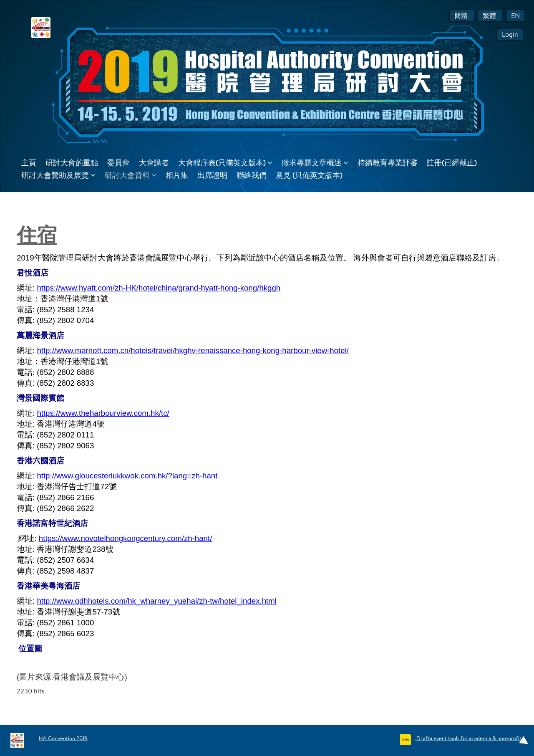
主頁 (29, 163)
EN (515, 16)
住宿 (37, 235)
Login (510, 34)
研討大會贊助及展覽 (58, 175)
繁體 (490, 16)
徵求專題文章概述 (315, 163)
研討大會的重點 (72, 163)
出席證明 (212, 175)
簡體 (462, 16)
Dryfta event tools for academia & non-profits (469, 738)
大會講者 (154, 163)
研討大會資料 (131, 175)
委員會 (118, 163)
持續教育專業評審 (388, 163)
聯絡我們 (252, 175)
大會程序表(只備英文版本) (225, 163)
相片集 (177, 175)
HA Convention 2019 (63, 738)
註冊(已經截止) (452, 163)
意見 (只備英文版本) (309, 175)
